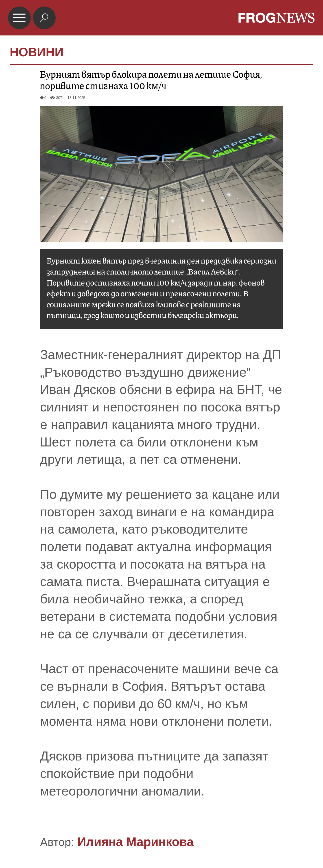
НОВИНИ (37, 52)
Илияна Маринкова (135, 842)
